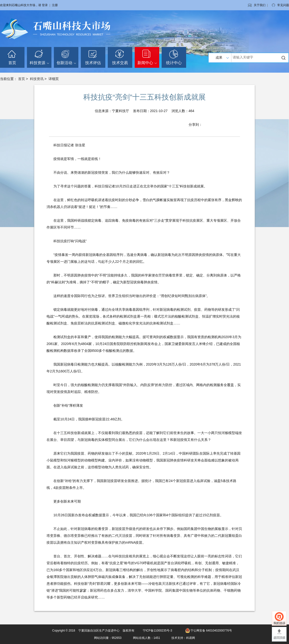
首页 (12, 63)
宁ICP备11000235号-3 (157, 631)
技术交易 (120, 63)
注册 (55, 5)
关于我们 (260, 5)
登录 (45, 5)
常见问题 (283, 5)
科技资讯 (37, 79)
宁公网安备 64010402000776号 (211, 631)
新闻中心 (147, 63)
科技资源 (39, 63)
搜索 (284, 58)
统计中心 (174, 63)
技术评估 (93, 63)
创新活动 (66, 63)
